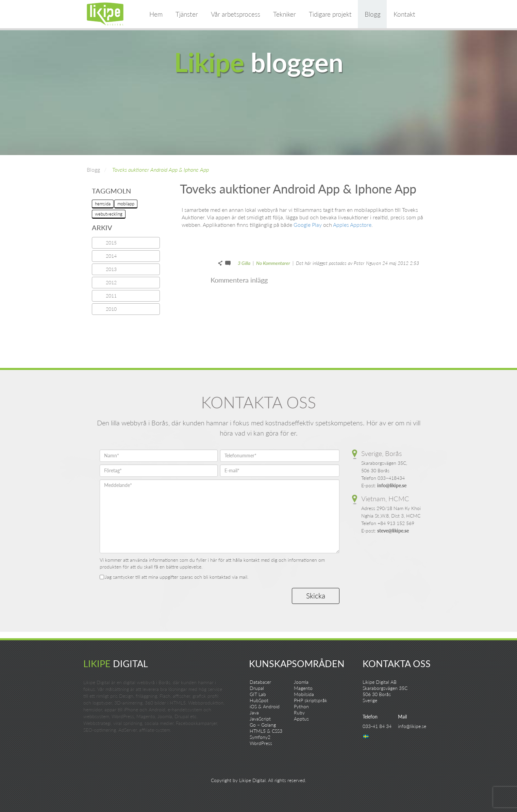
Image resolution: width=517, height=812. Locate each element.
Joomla (301, 682)
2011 (111, 296)
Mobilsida (304, 694)
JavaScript (260, 719)
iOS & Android (265, 706)
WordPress (261, 743)
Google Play (308, 225)
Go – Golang (263, 725)
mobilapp (126, 204)
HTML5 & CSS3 (266, 731)
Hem (156, 14)
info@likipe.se (392, 485)
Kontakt (404, 14)
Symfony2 (260, 737)
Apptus (301, 719)
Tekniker (285, 14)
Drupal (257, 688)
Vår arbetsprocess (236, 14)
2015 (111, 243)
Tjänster (187, 14)
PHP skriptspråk (311, 700)
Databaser (260, 682)
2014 (111, 256)
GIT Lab (258, 694)
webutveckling (109, 214)
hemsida (103, 204)
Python (301, 706)
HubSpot (259, 700)
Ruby (299, 713)
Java (254, 713)
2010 (111, 309)
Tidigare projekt (330, 14)
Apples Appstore (352, 225)
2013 (111, 269)
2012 (111, 282)
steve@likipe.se (393, 531)
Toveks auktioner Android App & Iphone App (161, 170)
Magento (303, 688)
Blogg (373, 14)
